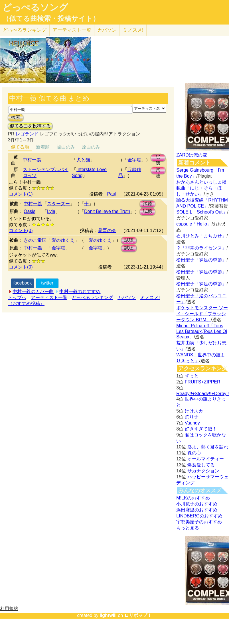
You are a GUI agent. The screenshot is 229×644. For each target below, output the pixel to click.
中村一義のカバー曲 (33, 291)
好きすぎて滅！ (201, 429)
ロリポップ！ (138, 615)
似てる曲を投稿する (30, 126)
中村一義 (32, 160)
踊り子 (192, 417)
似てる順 (20, 147)
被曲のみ (66, 147)
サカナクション (203, 471)
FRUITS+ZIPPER (203, 382)
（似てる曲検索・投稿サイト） (51, 19)
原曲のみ (91, 147)
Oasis (30, 211)
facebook (22, 283)
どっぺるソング (35, 7)
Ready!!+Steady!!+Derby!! (202, 394)
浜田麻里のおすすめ (197, 510)
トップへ (17, 297)
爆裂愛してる (201, 465)
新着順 (43, 147)
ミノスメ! (133, 30)
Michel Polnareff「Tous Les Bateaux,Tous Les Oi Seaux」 (202, 331)
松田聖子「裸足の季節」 (201, 260)
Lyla (51, 211)
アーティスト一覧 (49, 297)
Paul (112, 194)
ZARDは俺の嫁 (192, 155)
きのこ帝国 (35, 240)
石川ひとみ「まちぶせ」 (201, 236)
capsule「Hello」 (194, 224)
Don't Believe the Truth (107, 211)
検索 (16, 117)
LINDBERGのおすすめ (199, 516)
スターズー (58, 204)
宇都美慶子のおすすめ (199, 522)
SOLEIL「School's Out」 (202, 212)
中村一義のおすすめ (80, 291)
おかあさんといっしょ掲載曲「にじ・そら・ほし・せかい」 (201, 188)
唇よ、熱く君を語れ (208, 447)
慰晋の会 (107, 230)
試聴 (158, 158)
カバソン (107, 30)
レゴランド (27, 134)
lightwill (108, 615)
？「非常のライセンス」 (201, 248)
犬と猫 (83, 160)
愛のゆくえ (63, 240)
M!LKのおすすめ (193, 498)
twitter (47, 283)
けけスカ (194, 411)
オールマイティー (206, 459)
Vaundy (192, 423)
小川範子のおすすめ (197, 504)
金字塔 (134, 160)
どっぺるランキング (92, 297)
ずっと (192, 376)
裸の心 (194, 453)
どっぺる (25, 30)
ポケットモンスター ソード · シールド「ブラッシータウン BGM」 (202, 314)
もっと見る (188, 528)
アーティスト (72, 30)
